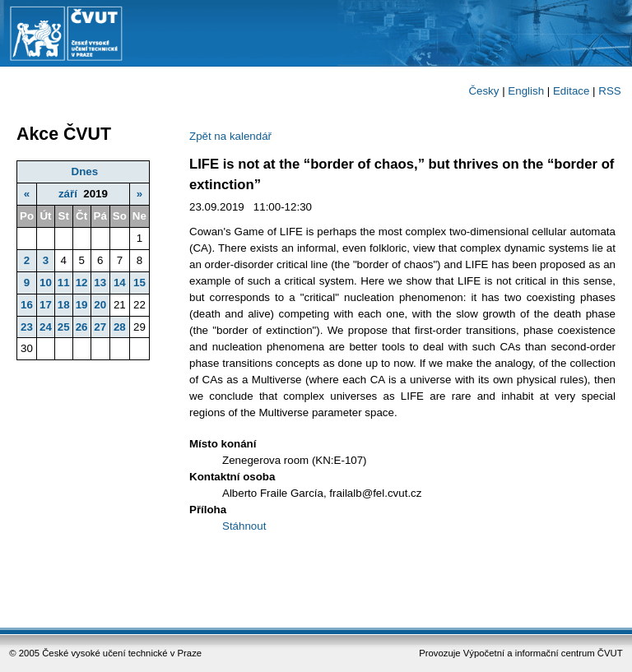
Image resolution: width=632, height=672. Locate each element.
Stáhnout (244, 526)
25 (64, 327)
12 (82, 283)
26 (82, 327)
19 (82, 305)
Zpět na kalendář (230, 136)
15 (139, 283)
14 (120, 283)
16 (27, 305)
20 (100, 305)
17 (46, 305)
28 (120, 327)
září (68, 194)
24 (46, 327)
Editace (571, 91)
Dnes (85, 171)
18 (64, 305)
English (526, 91)
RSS (609, 91)
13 (100, 283)
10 (46, 283)
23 (27, 327)
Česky (483, 91)
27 (100, 327)
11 (64, 283)
